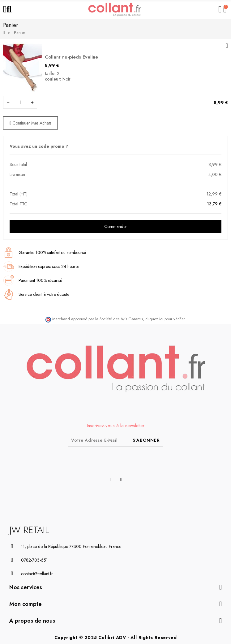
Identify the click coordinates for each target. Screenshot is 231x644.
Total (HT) (19, 194)
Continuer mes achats (30, 123)
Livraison (17, 174)
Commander (116, 226)
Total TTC (18, 204)
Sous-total (18, 164)
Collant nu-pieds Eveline (71, 57)
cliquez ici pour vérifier (165, 319)
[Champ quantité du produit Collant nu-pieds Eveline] (20, 102)
